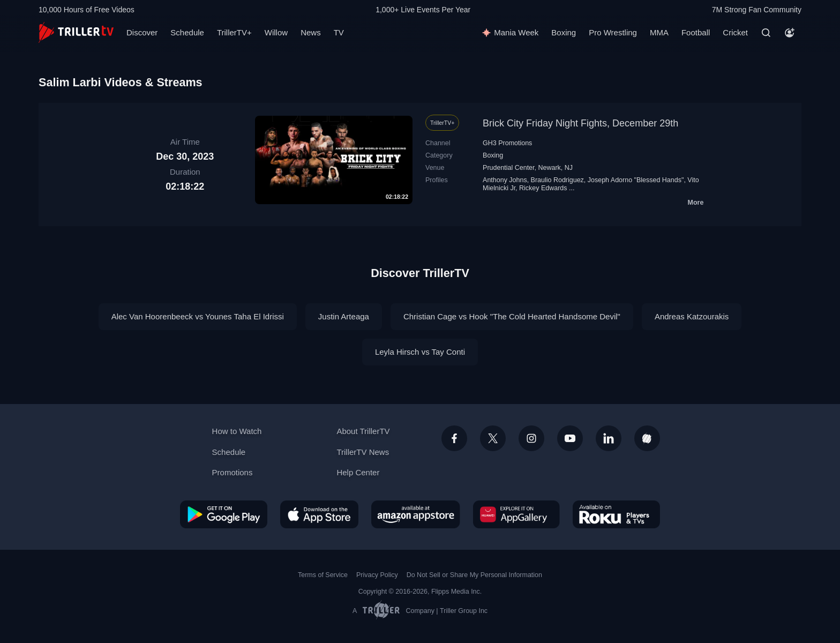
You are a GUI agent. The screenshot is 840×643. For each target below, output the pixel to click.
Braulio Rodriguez (557, 180)
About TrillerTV (363, 431)
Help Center (358, 472)
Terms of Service (323, 575)
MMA (659, 32)
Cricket (735, 32)
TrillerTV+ (234, 32)
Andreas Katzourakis (692, 316)
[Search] (766, 33)
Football (696, 32)
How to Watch (237, 431)
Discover (142, 32)
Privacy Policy (377, 575)
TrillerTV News (363, 452)
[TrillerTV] (76, 32)
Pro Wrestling (613, 32)
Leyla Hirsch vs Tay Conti (420, 352)
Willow (276, 32)
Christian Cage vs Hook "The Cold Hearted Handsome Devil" (512, 316)
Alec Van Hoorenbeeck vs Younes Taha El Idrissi (198, 316)
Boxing (564, 32)
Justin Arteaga (344, 316)
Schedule (187, 32)
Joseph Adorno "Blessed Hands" (636, 180)
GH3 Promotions (507, 143)
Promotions (232, 472)
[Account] (790, 33)
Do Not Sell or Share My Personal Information (474, 575)
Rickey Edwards (543, 188)
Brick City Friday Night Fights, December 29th (580, 123)
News (311, 32)
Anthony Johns (505, 180)
